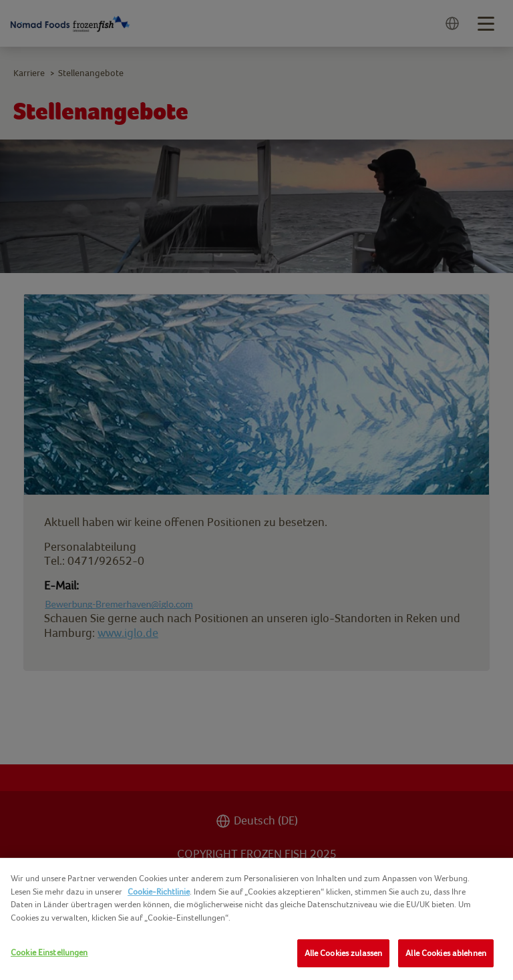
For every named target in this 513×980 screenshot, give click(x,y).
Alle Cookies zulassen (344, 953)
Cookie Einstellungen (49, 952)
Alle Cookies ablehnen (446, 953)
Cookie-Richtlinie (159, 892)
